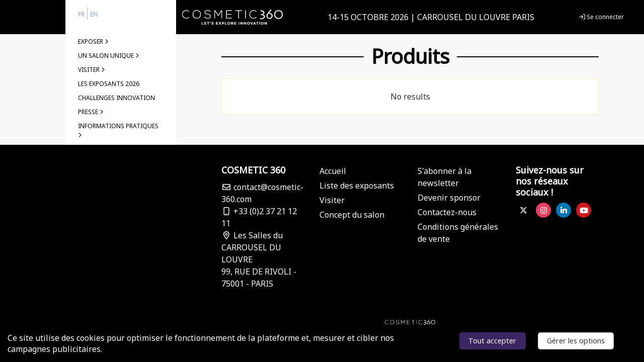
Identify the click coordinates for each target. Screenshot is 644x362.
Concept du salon (352, 215)
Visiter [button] (92, 70)
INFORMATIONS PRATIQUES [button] (118, 130)
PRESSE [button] (91, 112)
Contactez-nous (447, 212)
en (94, 14)
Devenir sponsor (449, 198)
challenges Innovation (116, 98)
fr (81, 14)
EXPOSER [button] (93, 41)
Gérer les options (576, 341)
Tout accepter (492, 341)
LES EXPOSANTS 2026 (109, 84)
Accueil (333, 171)
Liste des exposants (357, 186)
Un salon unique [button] (109, 56)
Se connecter (601, 17)
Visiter (332, 200)
